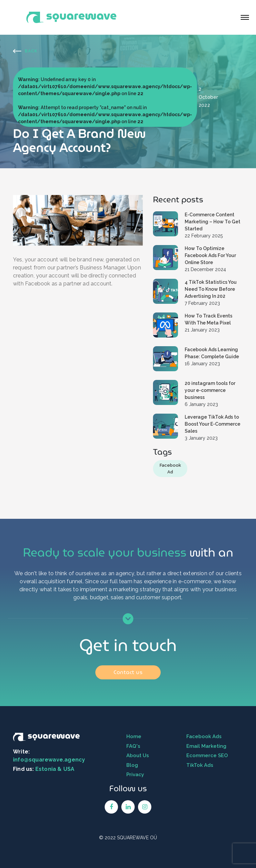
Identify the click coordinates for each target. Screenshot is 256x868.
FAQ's (133, 746)
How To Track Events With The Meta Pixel (208, 319)
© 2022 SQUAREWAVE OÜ (128, 838)
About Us (138, 755)
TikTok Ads (200, 765)
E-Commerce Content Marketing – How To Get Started (212, 222)
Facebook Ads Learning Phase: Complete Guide (212, 353)
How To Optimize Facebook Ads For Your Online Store (210, 255)
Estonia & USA (55, 769)
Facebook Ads (204, 736)
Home (134, 736)
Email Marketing (206, 746)
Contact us (128, 672)
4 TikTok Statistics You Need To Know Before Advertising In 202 (211, 289)
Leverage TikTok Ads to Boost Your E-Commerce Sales (212, 424)
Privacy (135, 775)
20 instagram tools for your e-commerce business (210, 390)
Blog (132, 765)
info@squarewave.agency (49, 760)
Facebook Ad (170, 469)
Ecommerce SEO (207, 755)
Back (31, 51)
